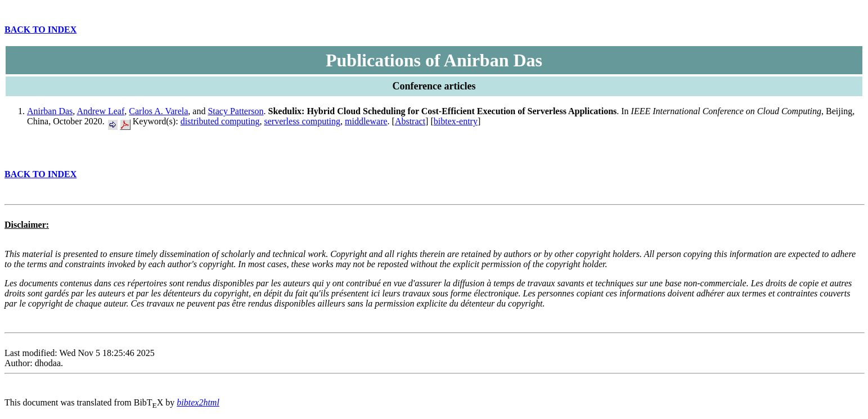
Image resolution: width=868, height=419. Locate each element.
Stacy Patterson (235, 111)
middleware (366, 121)
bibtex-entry (456, 121)
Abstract (410, 121)
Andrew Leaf (100, 111)
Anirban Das (50, 111)
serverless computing (303, 121)
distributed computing (220, 121)
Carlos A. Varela (158, 111)
